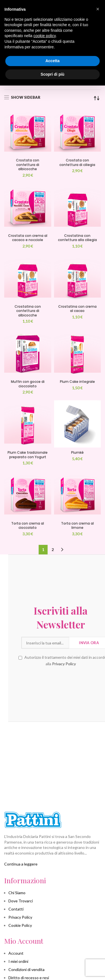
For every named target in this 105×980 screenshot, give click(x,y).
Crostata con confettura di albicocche (28, 165)
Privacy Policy (56, 664)
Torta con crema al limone (77, 526)
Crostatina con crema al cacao (77, 309)
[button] (98, 9)
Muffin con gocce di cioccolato (28, 384)
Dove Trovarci (21, 901)
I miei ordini (18, 961)
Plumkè (77, 453)
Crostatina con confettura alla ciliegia (77, 238)
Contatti (16, 909)
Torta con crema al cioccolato (28, 526)
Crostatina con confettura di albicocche (28, 311)
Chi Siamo (17, 893)
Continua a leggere (21, 864)
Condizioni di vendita (26, 969)
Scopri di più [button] (53, 74)
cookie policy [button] (45, 36)
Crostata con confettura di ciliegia (77, 162)
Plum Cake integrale (77, 382)
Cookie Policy (20, 925)
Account (16, 953)
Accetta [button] (53, 61)
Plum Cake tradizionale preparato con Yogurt (28, 455)
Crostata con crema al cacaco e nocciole (28, 238)
